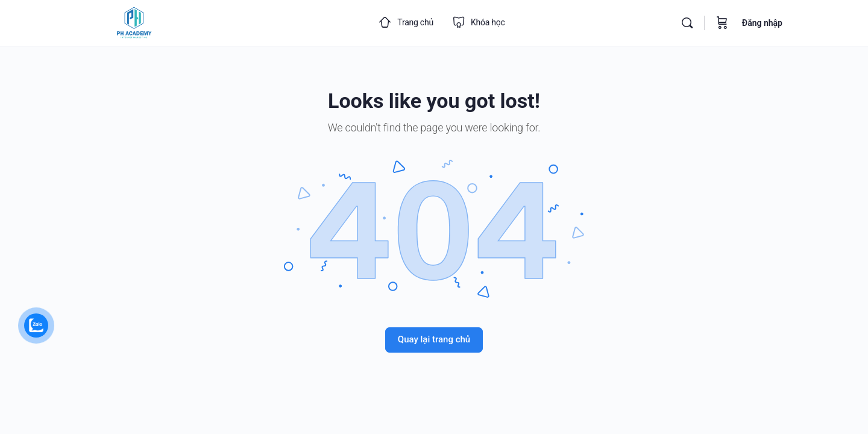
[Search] (687, 23)
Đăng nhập (762, 23)
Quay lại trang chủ (434, 339)
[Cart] (722, 23)
